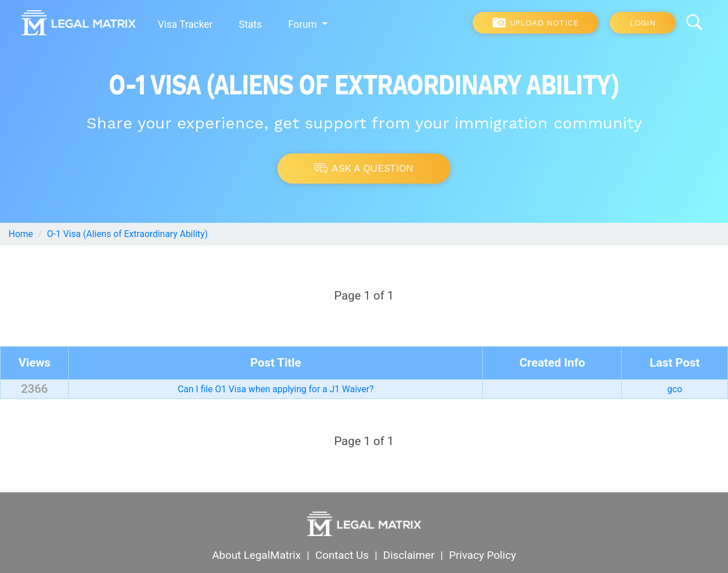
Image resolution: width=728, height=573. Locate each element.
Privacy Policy (482, 555)
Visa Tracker (185, 24)
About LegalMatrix (257, 555)
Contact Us (342, 555)
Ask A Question (364, 169)
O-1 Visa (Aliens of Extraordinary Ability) (128, 234)
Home (21, 234)
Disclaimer (409, 555)
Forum (303, 24)
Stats (251, 24)
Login (643, 23)
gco (675, 389)
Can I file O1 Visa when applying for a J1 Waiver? (276, 389)
